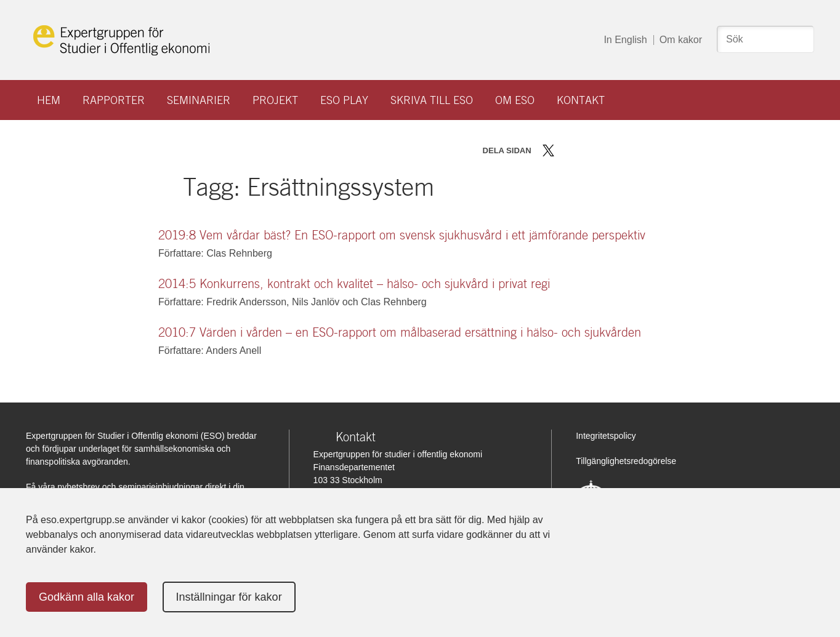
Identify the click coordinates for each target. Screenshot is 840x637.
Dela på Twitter (548, 150)
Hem (49, 100)
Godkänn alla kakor (87, 597)
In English (625, 40)
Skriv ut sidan (625, 150)
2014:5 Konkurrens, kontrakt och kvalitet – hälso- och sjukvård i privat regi (354, 284)
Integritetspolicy (606, 436)
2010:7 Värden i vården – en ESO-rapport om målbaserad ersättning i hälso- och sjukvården (400, 332)
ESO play (344, 100)
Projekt (275, 100)
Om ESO (515, 100)
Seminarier (199, 100)
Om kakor (681, 40)
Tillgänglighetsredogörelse (626, 461)
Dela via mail (604, 150)
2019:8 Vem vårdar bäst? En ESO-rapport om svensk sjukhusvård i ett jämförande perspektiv (402, 235)
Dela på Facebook (566, 150)
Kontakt (581, 100)
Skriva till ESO (432, 100)
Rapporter (114, 100)
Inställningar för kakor (229, 597)
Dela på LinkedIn (584, 150)
